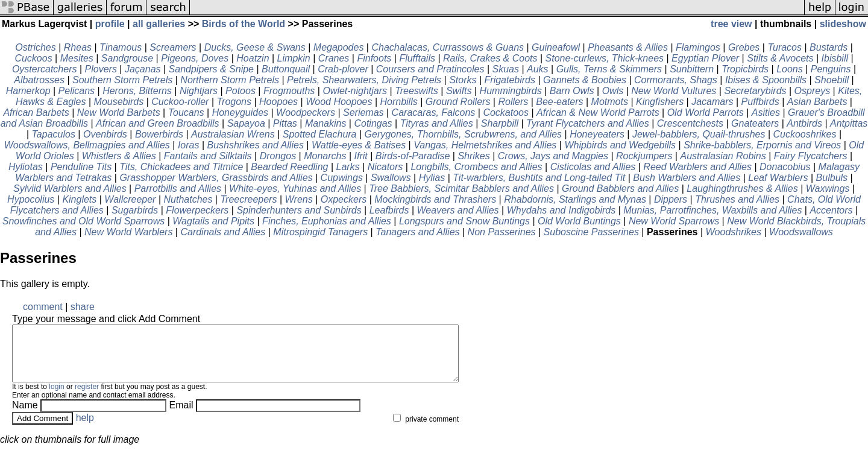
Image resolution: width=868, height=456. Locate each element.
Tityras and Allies (437, 123)
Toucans (186, 112)
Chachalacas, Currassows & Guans (448, 47)
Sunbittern (692, 69)
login (56, 397)
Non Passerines (502, 232)
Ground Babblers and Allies (620, 188)
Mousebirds (119, 102)
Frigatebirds (510, 80)
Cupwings (342, 178)
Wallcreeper (130, 199)
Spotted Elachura (320, 134)
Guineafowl (556, 47)
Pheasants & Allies (628, 47)
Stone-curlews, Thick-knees (605, 58)
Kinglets (79, 199)
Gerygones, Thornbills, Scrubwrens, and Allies (464, 134)
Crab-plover (343, 69)
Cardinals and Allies (223, 232)
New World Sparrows (674, 221)
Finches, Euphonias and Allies (327, 221)
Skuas (506, 69)
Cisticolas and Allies (593, 167)
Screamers (173, 47)
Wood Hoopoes (339, 102)
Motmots (610, 102)
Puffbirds (760, 102)
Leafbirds (389, 210)
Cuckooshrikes (805, 134)
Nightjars (199, 91)
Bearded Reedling (289, 167)
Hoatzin (253, 58)
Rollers (513, 102)
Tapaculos (54, 134)
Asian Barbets (817, 102)
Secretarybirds (755, 91)
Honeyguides (240, 112)
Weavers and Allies (458, 210)
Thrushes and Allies (737, 199)
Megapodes (339, 47)
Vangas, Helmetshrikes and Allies (485, 145)
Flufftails (417, 58)
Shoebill (832, 80)
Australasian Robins (723, 156)
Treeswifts (417, 91)
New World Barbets (119, 112)
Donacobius (785, 167)
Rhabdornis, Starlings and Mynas (575, 199)
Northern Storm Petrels (230, 80)
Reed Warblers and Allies (697, 167)
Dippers (671, 199)
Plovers (101, 69)
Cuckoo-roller (180, 102)
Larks (348, 167)
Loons (790, 69)
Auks (538, 69)
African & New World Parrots (598, 112)
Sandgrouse (127, 58)
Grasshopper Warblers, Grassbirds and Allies (216, 178)
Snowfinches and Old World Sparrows (83, 221)
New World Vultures (674, 91)
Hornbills (398, 102)
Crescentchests (690, 123)
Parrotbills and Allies (178, 188)
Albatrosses (39, 80)
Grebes (744, 47)
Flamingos (698, 47)
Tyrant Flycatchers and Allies (588, 123)
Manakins (325, 123)
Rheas (78, 47)
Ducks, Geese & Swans (255, 47)
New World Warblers (128, 232)
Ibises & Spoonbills (766, 80)
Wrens (298, 199)
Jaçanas (143, 69)
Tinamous (121, 47)
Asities (766, 112)
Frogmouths (289, 91)
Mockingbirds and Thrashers (435, 199)
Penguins (831, 69)
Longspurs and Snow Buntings (464, 221)
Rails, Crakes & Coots (490, 58)
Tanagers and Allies (417, 232)
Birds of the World (244, 24)
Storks (463, 80)
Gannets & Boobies (585, 80)
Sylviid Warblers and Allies (70, 188)
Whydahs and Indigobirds (561, 210)
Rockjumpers (644, 156)
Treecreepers (248, 199)
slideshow (843, 24)
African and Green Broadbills (158, 123)
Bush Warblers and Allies (687, 178)
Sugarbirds (135, 210)
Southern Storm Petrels (122, 80)
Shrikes (473, 156)
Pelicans (77, 91)
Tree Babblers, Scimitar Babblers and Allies (461, 188)
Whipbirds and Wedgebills (620, 145)
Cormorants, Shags (676, 80)
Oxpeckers (344, 199)
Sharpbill (500, 123)
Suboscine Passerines (591, 232)
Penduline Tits (81, 167)
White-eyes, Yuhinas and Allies (295, 188)
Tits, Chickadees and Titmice (181, 167)
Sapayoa (246, 123)
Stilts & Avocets (780, 58)
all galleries (159, 24)
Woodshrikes (734, 232)
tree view (731, 24)
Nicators (385, 167)
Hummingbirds (511, 91)
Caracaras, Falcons (434, 112)
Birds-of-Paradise (413, 156)
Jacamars (712, 102)
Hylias (432, 178)
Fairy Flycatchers (811, 156)
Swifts (459, 91)
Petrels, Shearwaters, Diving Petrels (364, 80)
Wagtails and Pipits (213, 221)
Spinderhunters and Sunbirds (299, 210)
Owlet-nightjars (355, 91)
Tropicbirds (745, 69)
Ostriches (36, 47)
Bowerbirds (159, 134)
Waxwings (828, 188)
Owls (613, 91)
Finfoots (374, 58)
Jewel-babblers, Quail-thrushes (699, 134)
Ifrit (360, 156)
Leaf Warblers (778, 178)
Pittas (285, 123)
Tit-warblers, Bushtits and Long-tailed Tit (539, 178)
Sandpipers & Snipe (211, 69)
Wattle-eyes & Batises (359, 145)
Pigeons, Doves (195, 58)
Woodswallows (801, 232)
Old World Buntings (579, 221)
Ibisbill (835, 58)
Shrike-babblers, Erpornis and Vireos (762, 145)
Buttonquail (286, 69)
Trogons (234, 102)
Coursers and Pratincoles (430, 69)
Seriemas (363, 112)
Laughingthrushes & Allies (742, 188)
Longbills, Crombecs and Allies (476, 167)
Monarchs (325, 156)
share (83, 307)
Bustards (829, 47)
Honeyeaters (597, 134)
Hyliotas (26, 167)
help (85, 429)
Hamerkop (28, 91)
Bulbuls (832, 178)
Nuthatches (188, 199)
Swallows (391, 178)
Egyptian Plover (705, 58)
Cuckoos (33, 58)
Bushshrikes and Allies (256, 145)
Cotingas (373, 123)
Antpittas (849, 123)
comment (43, 307)
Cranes (334, 58)
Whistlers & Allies (119, 156)
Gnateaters (755, 123)
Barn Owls (572, 91)
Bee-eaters (559, 102)
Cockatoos (506, 112)
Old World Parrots (706, 112)
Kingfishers (660, 102)
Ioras (189, 145)
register (87, 397)
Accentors (831, 210)
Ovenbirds (105, 134)
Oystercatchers (45, 69)
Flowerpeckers (197, 210)
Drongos (278, 156)
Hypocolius (31, 199)
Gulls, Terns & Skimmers (609, 69)
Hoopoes (278, 102)
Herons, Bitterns (137, 91)
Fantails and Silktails (208, 156)
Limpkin (294, 58)
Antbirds (804, 123)
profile (110, 24)
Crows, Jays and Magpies (553, 156)
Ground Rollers (458, 102)
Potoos (241, 91)
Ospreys (813, 91)
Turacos (785, 47)
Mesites (77, 58)
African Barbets (36, 112)
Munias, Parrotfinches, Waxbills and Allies (712, 210)
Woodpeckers (306, 112)
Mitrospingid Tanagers (320, 232)
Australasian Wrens (233, 134)
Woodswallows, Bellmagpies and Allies (87, 145)
